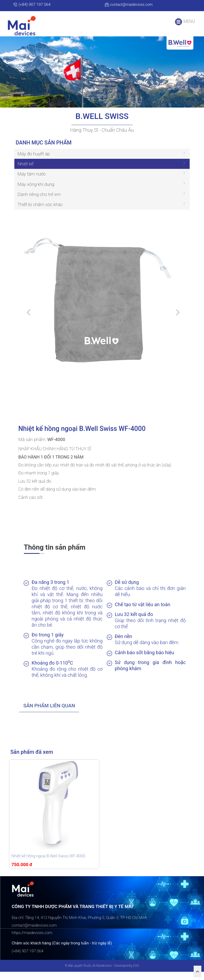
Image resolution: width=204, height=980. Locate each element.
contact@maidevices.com (130, 5)
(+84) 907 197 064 (32, 5)
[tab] (51, 714)
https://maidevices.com (32, 941)
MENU (184, 22)
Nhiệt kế (25, 172)
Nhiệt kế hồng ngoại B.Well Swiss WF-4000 (48, 865)
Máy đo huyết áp (34, 162)
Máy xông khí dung (36, 192)
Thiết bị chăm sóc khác (40, 213)
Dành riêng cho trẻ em (39, 203)
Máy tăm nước (32, 182)
